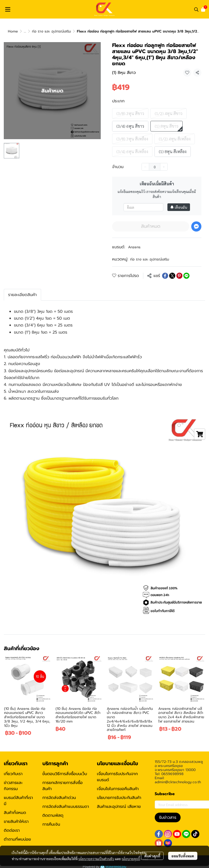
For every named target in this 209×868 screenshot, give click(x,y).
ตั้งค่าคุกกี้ (152, 856)
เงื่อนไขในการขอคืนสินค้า (118, 789)
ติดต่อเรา (12, 830)
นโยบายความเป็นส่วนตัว (96, 859)
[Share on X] (172, 276)
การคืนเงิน (51, 824)
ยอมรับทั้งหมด (183, 856)
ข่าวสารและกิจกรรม (13, 786)
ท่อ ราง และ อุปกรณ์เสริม (51, 31)
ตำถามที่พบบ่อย (17, 839)
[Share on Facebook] (165, 276)
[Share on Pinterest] (179, 276)
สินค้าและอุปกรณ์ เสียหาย (119, 807)
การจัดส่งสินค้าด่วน (59, 798)
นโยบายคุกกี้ (131, 859)
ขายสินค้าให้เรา (16, 822)
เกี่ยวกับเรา (13, 774)
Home (13, 31)
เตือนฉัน (179, 207)
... (25, 31)
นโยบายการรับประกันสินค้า (119, 798)
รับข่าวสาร (168, 817)
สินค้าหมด (151, 226)
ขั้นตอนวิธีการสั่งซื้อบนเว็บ (65, 774)
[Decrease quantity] (145, 167)
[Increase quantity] (164, 167)
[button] (196, 9)
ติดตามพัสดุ (53, 815)
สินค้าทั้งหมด (15, 813)
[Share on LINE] (186, 276)
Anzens (134, 247)
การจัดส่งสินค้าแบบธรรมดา (66, 807)
